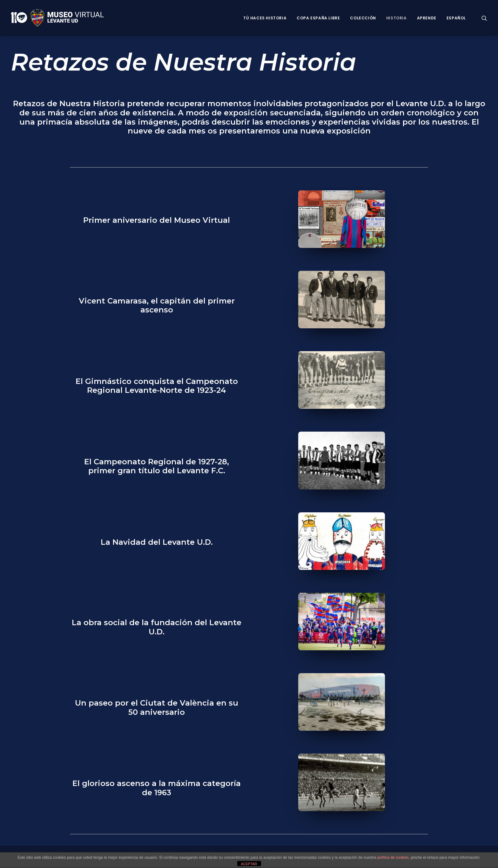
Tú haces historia (265, 18)
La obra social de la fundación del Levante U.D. (157, 627)
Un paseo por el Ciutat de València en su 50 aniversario (157, 707)
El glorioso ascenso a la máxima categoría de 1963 (157, 788)
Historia (397, 18)
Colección (363, 18)
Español (456, 18)
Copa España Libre (318, 18)
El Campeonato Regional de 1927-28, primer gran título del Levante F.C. (157, 466)
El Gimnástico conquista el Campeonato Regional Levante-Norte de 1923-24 (157, 386)
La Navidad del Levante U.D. (157, 542)
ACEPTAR (249, 864)
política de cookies (393, 858)
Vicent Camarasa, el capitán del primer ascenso (157, 305)
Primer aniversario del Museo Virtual (157, 220)
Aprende (427, 18)
